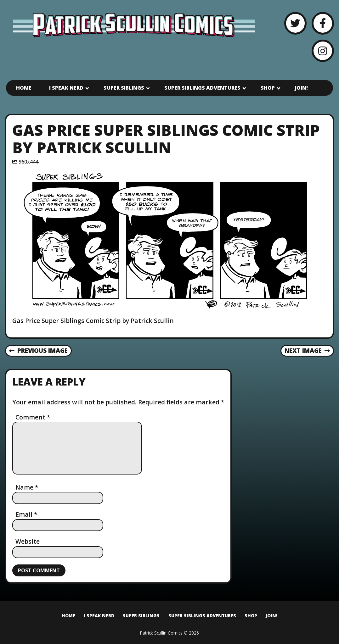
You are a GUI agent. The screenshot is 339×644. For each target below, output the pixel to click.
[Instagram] (323, 51)
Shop (268, 88)
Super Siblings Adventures (202, 88)
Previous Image (39, 350)
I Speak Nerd (66, 88)
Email (26, 514)
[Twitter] (295, 23)
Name (27, 487)
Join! (301, 88)
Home (24, 88)
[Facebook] (323, 23)
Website (28, 541)
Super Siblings (124, 88)
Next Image (307, 350)
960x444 (28, 162)
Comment (33, 417)
